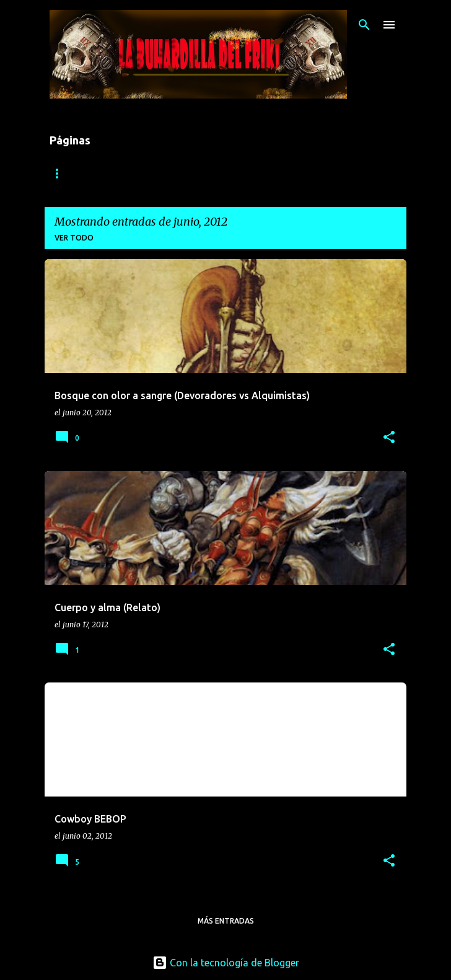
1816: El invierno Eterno (102, 173)
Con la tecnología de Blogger (226, 963)
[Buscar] (364, 25)
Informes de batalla (225, 173)
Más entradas (226, 921)
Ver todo (74, 238)
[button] (389, 438)
